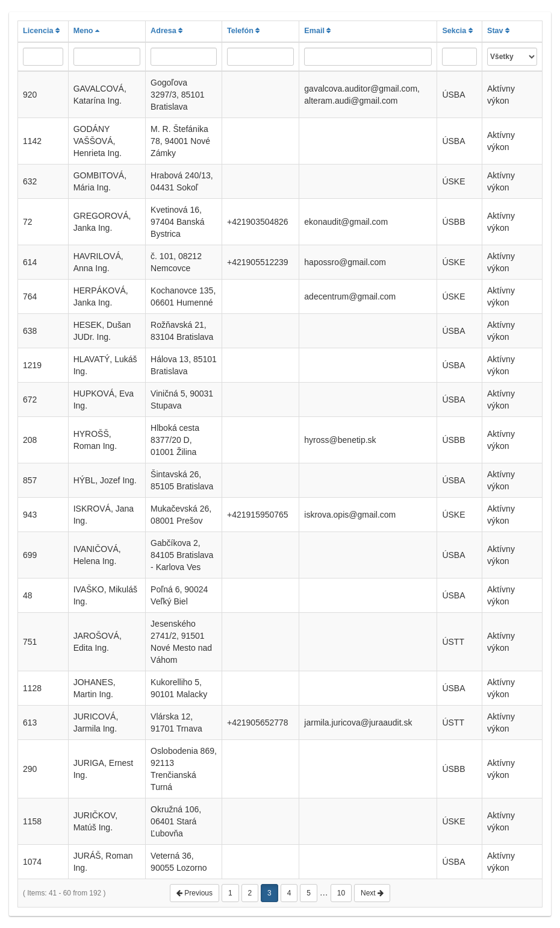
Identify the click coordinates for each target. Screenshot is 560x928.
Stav (498, 31)
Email (317, 31)
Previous (194, 893)
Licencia (41, 31)
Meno (86, 31)
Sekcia (457, 31)
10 (341, 893)
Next (372, 893)
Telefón (243, 31)
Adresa (166, 31)
